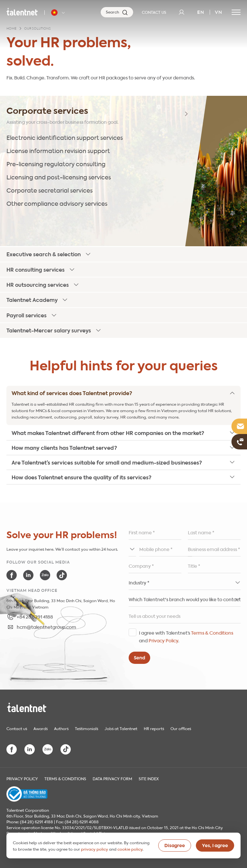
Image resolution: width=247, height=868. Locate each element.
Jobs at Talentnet (121, 728)
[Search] (117, 12)
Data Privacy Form (112, 778)
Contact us (17, 728)
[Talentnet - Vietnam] (59, 13)
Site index (149, 778)
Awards (41, 728)
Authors (61, 728)
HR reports (154, 728)
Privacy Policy (163, 640)
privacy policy (95, 849)
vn (219, 12)
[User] (181, 12)
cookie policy (130, 849)
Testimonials (87, 728)
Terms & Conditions (212, 632)
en (201, 12)
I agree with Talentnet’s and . (186, 636)
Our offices (181, 728)
